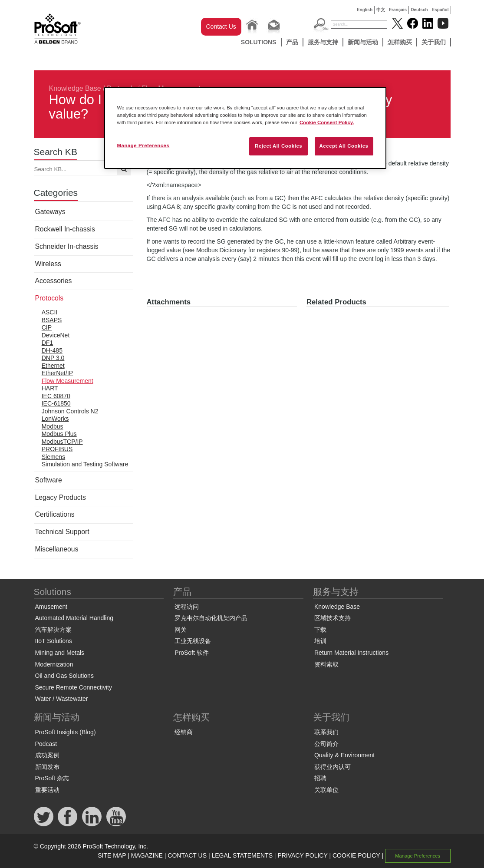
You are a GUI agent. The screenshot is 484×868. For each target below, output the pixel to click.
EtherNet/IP (57, 373)
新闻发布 (47, 767)
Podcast (46, 744)
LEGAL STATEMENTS (242, 855)
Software (49, 480)
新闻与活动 (363, 42)
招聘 (320, 778)
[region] (245, 128)
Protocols (49, 298)
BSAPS (52, 320)
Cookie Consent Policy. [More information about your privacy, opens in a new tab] (327, 122)
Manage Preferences (418, 856)
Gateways (50, 212)
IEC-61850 (56, 403)
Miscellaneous (57, 549)
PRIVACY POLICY (302, 855)
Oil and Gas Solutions (64, 676)
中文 (381, 10)
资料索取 (326, 664)
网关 (181, 630)
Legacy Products (61, 497)
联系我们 (326, 732)
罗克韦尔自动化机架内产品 (211, 618)
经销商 (184, 732)
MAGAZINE (147, 855)
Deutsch (419, 10)
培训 (320, 641)
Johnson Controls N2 (70, 411)
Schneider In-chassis (67, 246)
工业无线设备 (193, 641)
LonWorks (55, 419)
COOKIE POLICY (356, 855)
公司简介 (326, 744)
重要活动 (47, 790)
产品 (292, 42)
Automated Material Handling (74, 618)
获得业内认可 (333, 767)
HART (50, 388)
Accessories (54, 281)
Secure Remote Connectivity (74, 687)
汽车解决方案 (53, 630)
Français (398, 10)
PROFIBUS (57, 449)
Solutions (259, 42)
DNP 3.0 (53, 358)
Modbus (53, 426)
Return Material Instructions (351, 653)
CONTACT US (187, 855)
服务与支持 (323, 42)
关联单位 (326, 790)
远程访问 (187, 607)
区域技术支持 (333, 618)
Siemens (53, 457)
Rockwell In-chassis (65, 229)
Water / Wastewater (62, 699)
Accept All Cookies (344, 146)
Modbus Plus (59, 434)
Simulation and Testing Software (85, 464)
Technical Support (62, 532)
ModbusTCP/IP (62, 442)
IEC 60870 (56, 396)
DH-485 (52, 350)
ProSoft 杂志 (52, 778)
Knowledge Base (75, 88)
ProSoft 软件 (192, 653)
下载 (320, 630)
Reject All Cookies (278, 146)
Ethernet (53, 366)
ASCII (50, 312)
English (365, 10)
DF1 (47, 343)
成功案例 (47, 755)
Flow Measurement (67, 381)
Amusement (51, 607)
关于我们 (434, 42)
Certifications (55, 514)
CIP (47, 327)
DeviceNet (56, 335)
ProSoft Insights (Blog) (66, 732)
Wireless (48, 264)
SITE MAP (112, 855)
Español (440, 10)
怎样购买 (400, 42)
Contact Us (221, 26)
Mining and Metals (60, 653)
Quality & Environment (344, 755)
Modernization (54, 664)
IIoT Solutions (54, 641)
